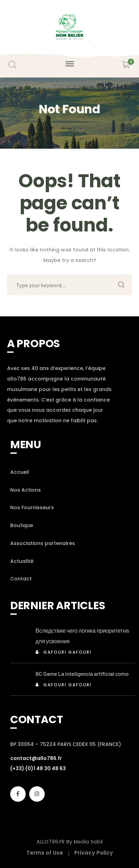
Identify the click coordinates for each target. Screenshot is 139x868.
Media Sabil (88, 842)
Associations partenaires (43, 543)
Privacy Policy (94, 853)
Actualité (22, 561)
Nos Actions (26, 490)
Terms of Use (45, 853)
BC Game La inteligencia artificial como (82, 674)
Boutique (22, 525)
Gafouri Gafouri (67, 652)
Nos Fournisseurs (32, 507)
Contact (21, 579)
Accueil (20, 472)
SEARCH (121, 285)
